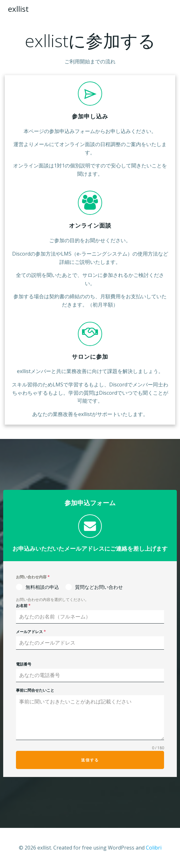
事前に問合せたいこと (35, 690)
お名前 (23, 606)
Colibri (154, 848)
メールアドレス (31, 632)
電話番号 (24, 664)
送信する (90, 760)
